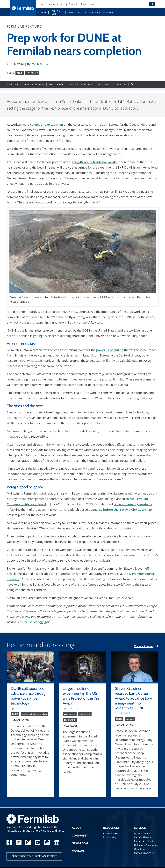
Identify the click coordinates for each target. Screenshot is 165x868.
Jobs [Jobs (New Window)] (62, 4)
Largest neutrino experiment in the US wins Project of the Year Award (82, 696)
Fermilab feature (20, 720)
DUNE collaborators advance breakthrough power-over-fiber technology (29, 696)
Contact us (120, 84)
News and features (34, 84)
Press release (70, 726)
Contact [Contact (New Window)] (73, 4)
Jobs (105, 841)
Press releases (57, 84)
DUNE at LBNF (56, 12)
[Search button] (132, 84)
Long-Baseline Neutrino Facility (94, 162)
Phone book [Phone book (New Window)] (87, 4)
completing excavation (47, 124)
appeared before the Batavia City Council (118, 510)
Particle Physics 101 (145, 853)
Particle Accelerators (145, 841)
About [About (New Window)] (52, 4)
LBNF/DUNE (32, 73)
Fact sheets (104, 84)
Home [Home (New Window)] (42, 4)
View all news (144, 646)
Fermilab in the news (81, 84)
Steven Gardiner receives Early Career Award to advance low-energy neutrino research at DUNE (134, 698)
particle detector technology (35, 714)
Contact (78, 851)
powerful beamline (110, 350)
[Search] (133, 4)
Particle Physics (143, 837)
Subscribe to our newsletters (34, 856)
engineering (85, 714)
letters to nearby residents (133, 504)
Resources (108, 12)
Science (42, 12)
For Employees (111, 833)
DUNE (20, 73)
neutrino (130, 719)
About (76, 828)
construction (70, 714)
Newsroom (74, 12)
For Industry (110, 837)
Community (91, 12)
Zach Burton (41, 64)
